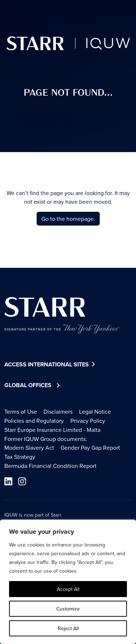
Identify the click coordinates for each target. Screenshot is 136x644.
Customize (68, 609)
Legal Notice (95, 412)
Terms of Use (21, 412)
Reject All (68, 628)
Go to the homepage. (68, 219)
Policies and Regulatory (34, 421)
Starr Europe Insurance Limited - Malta (52, 430)
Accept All (68, 589)
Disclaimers (58, 412)
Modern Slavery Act (29, 448)
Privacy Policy (88, 421)
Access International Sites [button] (51, 365)
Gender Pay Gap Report (90, 448)
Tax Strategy (20, 457)
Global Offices (28, 385)
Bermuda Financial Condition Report (50, 466)
